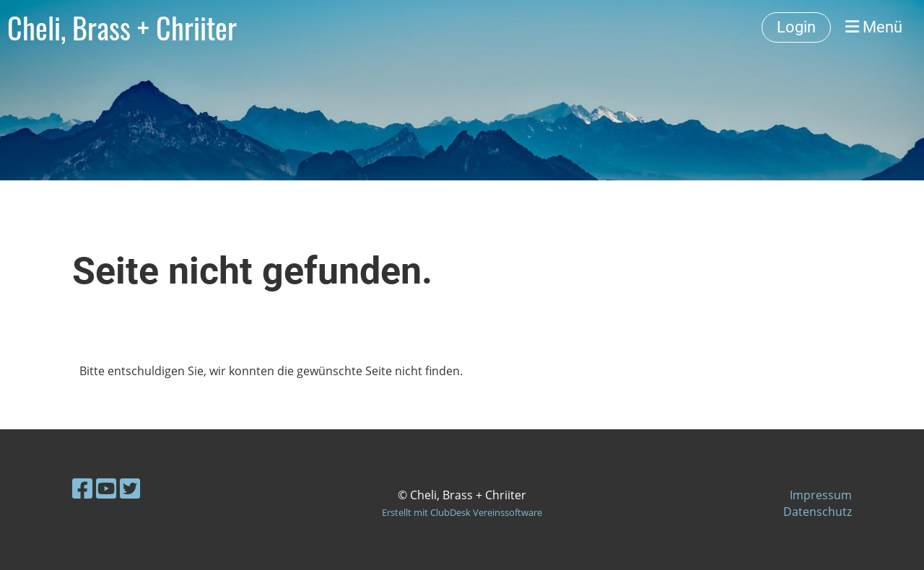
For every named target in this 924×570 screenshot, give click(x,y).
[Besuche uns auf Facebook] (82, 488)
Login (796, 27)
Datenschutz (818, 512)
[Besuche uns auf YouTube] (106, 488)
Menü (874, 27)
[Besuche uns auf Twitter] (130, 488)
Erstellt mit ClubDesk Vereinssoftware (462, 512)
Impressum (821, 495)
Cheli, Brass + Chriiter (122, 27)
